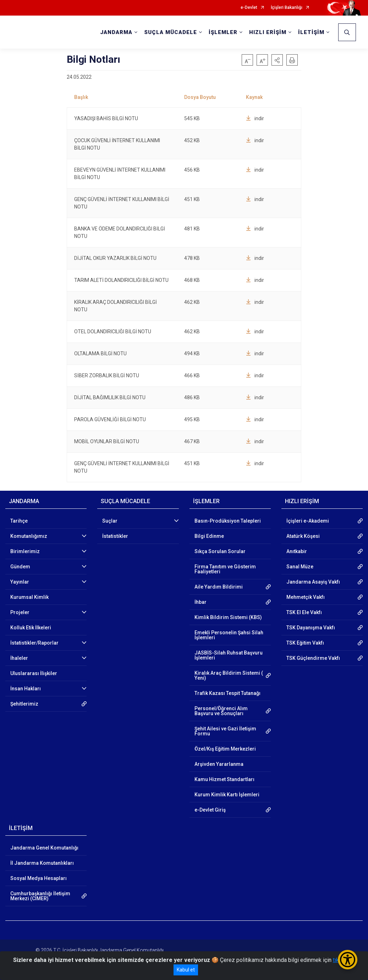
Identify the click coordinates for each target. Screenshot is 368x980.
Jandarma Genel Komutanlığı (44, 848)
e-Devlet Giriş (210, 810)
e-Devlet (249, 8)
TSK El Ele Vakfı (304, 612)
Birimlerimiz (25, 551)
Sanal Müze (300, 567)
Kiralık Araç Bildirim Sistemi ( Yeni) (229, 675)
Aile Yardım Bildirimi (219, 587)
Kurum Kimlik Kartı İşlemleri (227, 795)
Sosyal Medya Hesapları (39, 878)
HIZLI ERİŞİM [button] (268, 32)
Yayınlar (20, 582)
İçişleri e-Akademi (308, 521)
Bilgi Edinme (209, 536)
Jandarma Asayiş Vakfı (313, 582)
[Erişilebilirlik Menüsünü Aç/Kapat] (348, 960)
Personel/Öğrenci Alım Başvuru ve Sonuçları (221, 711)
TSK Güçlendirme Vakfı (313, 658)
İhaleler (19, 658)
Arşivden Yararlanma (219, 764)
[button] (277, 60)
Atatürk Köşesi (303, 536)
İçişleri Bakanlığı (287, 8)
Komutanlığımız (29, 536)
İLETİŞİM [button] (311, 32)
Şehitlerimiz (24, 704)
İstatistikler (115, 536)
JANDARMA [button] (116, 32)
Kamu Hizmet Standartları (224, 779)
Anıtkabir (297, 551)
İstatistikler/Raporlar (34, 643)
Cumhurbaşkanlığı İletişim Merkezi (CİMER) (40, 896)
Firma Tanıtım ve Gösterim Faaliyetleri (225, 569)
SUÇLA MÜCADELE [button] (171, 32)
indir (255, 118)
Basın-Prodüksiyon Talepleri (228, 521)
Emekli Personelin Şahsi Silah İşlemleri (229, 635)
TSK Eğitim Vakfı (305, 643)
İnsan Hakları (26, 689)
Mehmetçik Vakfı (306, 597)
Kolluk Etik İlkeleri (31, 628)
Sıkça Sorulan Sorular (220, 551)
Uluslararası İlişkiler (34, 673)
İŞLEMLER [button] (223, 32)
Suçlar (110, 521)
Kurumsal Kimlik (29, 597)
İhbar (201, 602)
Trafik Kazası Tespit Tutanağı (227, 693)
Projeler (20, 612)
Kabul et (186, 970)
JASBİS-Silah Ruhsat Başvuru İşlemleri (229, 655)
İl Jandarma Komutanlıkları (42, 863)
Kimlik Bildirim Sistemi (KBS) (228, 617)
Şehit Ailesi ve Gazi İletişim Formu (225, 731)
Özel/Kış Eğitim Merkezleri (225, 749)
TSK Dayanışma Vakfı (311, 628)
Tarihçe (19, 521)
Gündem (20, 567)
